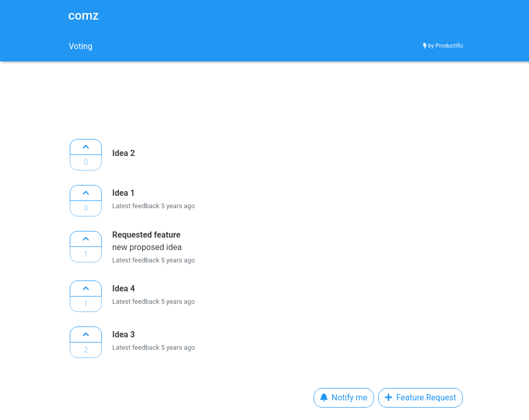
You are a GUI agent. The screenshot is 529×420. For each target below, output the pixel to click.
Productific (449, 46)
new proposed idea (148, 247)
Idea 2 (123, 153)
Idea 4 (123, 289)
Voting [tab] (81, 46)
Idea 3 (123, 335)
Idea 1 (123, 193)
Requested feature (146, 235)
